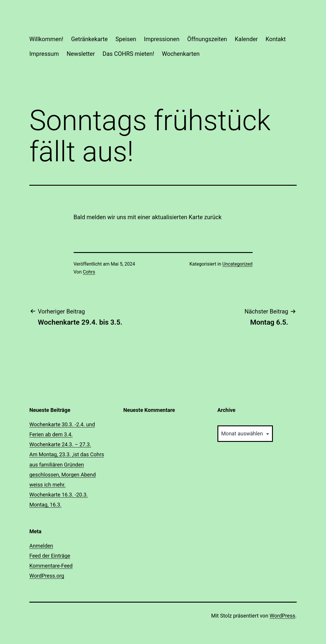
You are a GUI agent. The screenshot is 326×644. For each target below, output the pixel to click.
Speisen (126, 39)
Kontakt (276, 39)
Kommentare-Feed (51, 566)
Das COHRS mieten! (129, 54)
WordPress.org (47, 576)
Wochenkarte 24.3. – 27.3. (60, 444)
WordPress (282, 616)
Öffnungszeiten (207, 39)
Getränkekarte (89, 39)
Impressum (44, 54)
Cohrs (89, 272)
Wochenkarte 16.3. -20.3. (59, 495)
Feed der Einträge (50, 556)
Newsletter (81, 54)
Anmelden (41, 546)
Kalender (246, 39)
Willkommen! (46, 39)
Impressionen (162, 39)
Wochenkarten (181, 54)
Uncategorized (238, 264)
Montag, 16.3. (45, 505)
